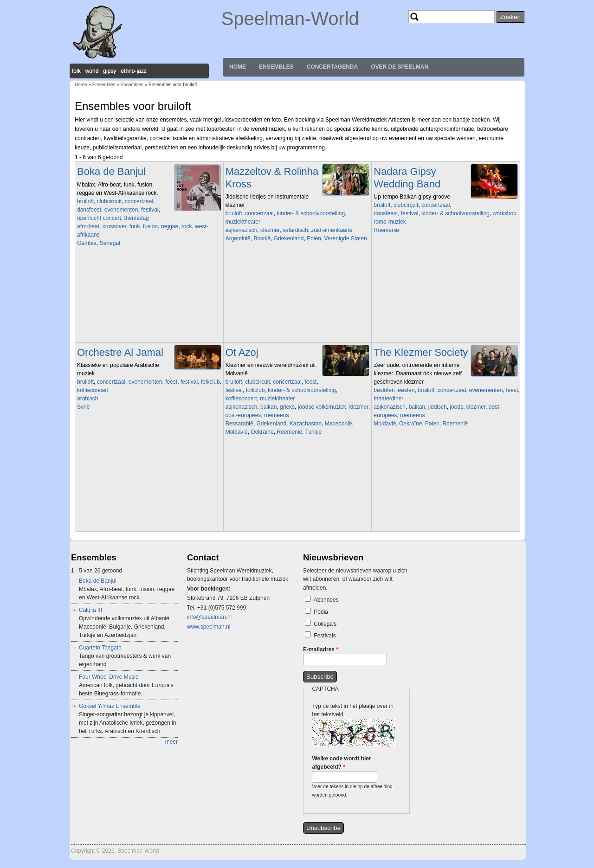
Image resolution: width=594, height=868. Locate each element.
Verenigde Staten (346, 238)
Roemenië (386, 230)
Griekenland (289, 238)
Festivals (325, 636)
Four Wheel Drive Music (109, 677)
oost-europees (243, 415)
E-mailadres (321, 649)
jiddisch (438, 407)
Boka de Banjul (111, 171)
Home (238, 67)
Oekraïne (262, 432)
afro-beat (88, 226)
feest (171, 382)
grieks (287, 407)
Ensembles (276, 67)
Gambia (87, 243)
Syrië (83, 407)
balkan (268, 407)
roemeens (276, 415)
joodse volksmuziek (322, 407)
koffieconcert (93, 390)
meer (171, 742)
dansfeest (89, 210)
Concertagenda (332, 67)
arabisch (87, 399)
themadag (136, 218)
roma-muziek (390, 222)
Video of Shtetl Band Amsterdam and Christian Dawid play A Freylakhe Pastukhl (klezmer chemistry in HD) (439, 474)
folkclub (210, 382)
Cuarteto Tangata (100, 648)
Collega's (325, 624)
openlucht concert (99, 218)
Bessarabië (239, 424)
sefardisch (295, 230)
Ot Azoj (242, 352)
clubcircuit (109, 201)
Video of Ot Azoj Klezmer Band (291, 482)
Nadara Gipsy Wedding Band (407, 177)
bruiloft (85, 201)
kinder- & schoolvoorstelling (311, 213)
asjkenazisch (242, 230)
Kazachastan (306, 424)
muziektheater (243, 222)
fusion (150, 226)
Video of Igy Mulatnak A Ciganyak (439, 281)
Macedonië (339, 424)
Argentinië (238, 238)
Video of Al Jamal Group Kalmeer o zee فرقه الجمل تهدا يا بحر (142, 457)
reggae (170, 226)
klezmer (270, 230)
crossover (114, 226)
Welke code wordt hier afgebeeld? (341, 763)
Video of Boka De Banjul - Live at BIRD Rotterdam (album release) (142, 294)
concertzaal (139, 201)
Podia (321, 612)
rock (187, 226)
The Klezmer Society (421, 352)
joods (456, 407)
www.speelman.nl (209, 627)
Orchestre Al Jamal (120, 352)
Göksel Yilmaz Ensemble (110, 706)
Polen (314, 238)
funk (135, 226)
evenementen (121, 210)
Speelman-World (290, 19)
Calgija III (90, 610)
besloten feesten (394, 390)
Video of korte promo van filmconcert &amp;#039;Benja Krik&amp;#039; (291, 289)
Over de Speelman (400, 67)
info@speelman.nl (209, 617)
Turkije (314, 432)
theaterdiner (388, 399)
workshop (504, 213)
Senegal (110, 243)
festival (150, 210)
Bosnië (262, 238)
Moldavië (237, 432)
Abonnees (326, 600)
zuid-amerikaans (331, 230)
